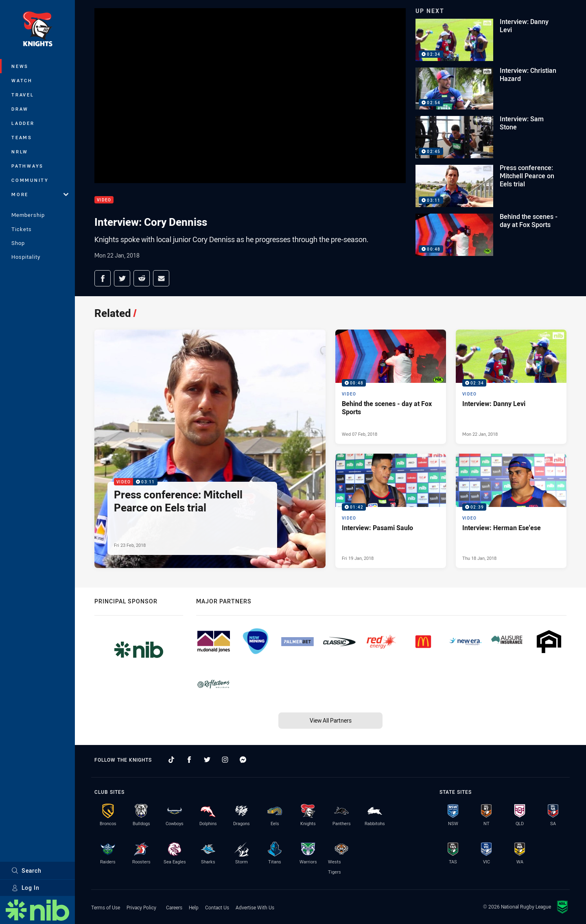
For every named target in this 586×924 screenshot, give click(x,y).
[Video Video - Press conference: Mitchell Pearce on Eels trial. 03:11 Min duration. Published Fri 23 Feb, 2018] (210, 449)
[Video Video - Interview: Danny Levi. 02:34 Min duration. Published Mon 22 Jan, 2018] (511, 387)
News (20, 66)
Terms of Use (106, 907)
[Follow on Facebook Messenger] (243, 760)
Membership (28, 215)
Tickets (22, 229)
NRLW (20, 152)
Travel (23, 95)
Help (194, 907)
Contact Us (217, 907)
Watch (22, 80)
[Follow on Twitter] (207, 760)
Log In (25, 888)
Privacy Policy (141, 907)
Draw (20, 109)
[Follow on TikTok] (171, 760)
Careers (174, 907)
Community (30, 180)
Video (104, 200)
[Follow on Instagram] (225, 760)
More (40, 194)
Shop (18, 243)
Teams (22, 137)
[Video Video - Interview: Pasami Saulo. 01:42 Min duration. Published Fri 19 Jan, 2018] (391, 511)
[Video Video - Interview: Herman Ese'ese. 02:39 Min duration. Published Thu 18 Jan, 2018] (511, 511)
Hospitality (26, 257)
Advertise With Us (255, 907)
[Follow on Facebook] (189, 760)
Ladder (23, 123)
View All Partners (331, 720)
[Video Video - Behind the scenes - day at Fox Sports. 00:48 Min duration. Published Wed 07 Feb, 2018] (391, 387)
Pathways (27, 166)
